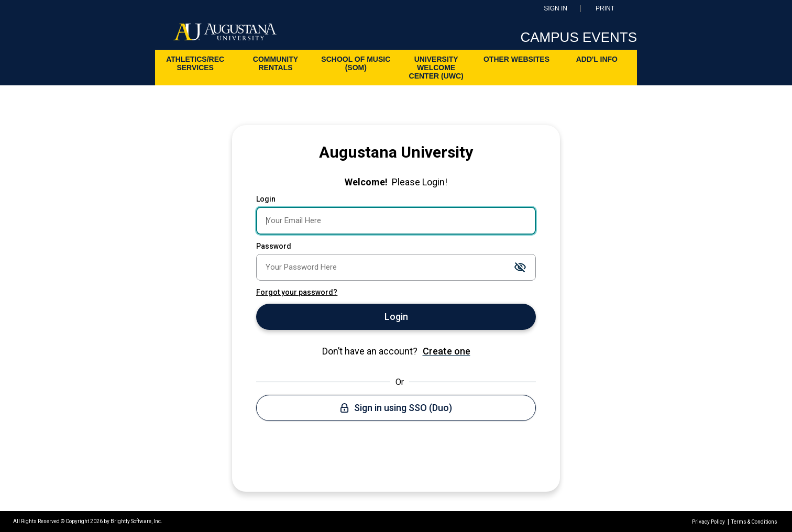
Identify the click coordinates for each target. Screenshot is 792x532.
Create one (447, 351)
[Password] (396, 267)
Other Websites (516, 59)
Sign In (555, 9)
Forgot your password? (297, 292)
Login (266, 199)
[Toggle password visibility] (520, 268)
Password (274, 246)
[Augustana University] (225, 35)
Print (605, 9)
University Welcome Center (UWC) (436, 68)
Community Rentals (276, 63)
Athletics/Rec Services (195, 63)
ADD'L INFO (597, 59)
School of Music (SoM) (356, 63)
